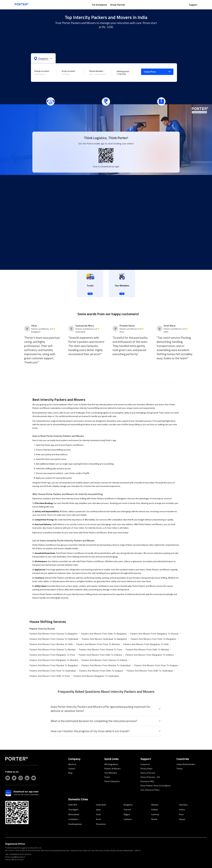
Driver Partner (118, 5)
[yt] (34, 778)
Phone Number (96, 71)
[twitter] (14, 778)
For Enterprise (99, 5)
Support (193, 5)
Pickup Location (42, 71)
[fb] (8, 778)
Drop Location (68, 71)
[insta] (21, 778)
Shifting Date (123, 71)
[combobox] (43, 74)
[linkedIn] (27, 778)
